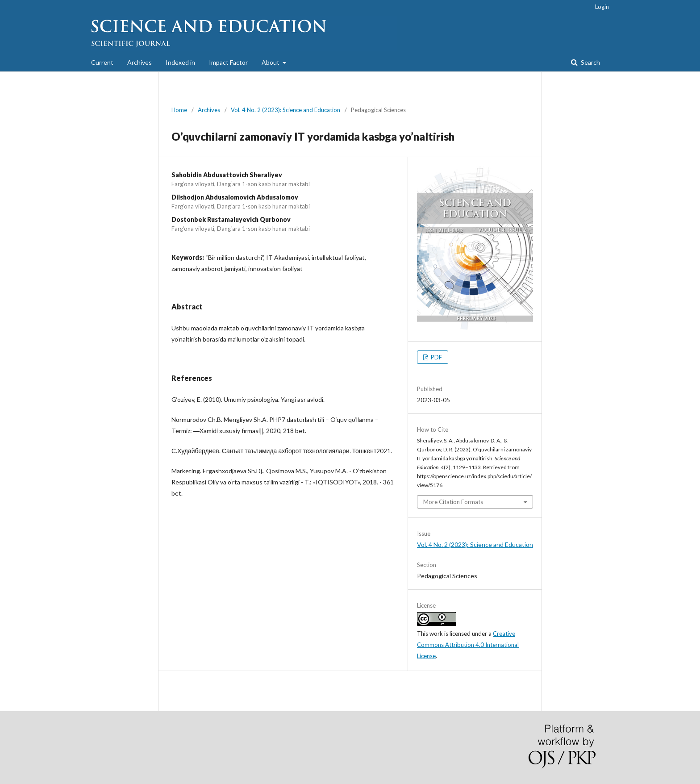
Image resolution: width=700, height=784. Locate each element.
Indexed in (180, 62)
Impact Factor (228, 62)
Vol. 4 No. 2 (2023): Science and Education (285, 110)
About (271, 62)
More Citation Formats (453, 502)
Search (590, 62)
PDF (436, 357)
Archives (140, 62)
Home (179, 110)
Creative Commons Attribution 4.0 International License (468, 645)
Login (602, 7)
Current (102, 62)
